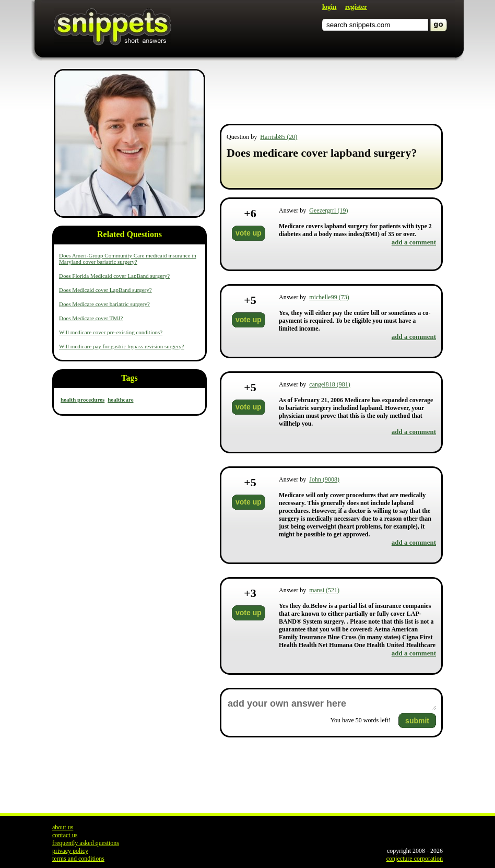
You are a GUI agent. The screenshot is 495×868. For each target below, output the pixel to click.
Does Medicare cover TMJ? (91, 318)
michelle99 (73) (329, 297)
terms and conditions (78, 859)
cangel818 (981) (329, 384)
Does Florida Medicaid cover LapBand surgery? (114, 276)
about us (63, 827)
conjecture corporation (415, 859)
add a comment (414, 242)
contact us (65, 835)
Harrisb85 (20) (279, 137)
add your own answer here (331, 704)
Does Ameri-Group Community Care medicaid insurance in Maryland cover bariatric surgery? (128, 259)
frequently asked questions (86, 843)
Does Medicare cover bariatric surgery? (104, 304)
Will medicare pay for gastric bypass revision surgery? (122, 346)
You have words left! (361, 720)
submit (417, 721)
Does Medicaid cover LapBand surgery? (105, 290)
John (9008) (324, 479)
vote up (249, 233)
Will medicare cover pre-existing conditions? (111, 332)
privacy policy (70, 851)
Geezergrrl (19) (328, 210)
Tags (129, 378)
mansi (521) (324, 590)
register (356, 7)
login (329, 7)
